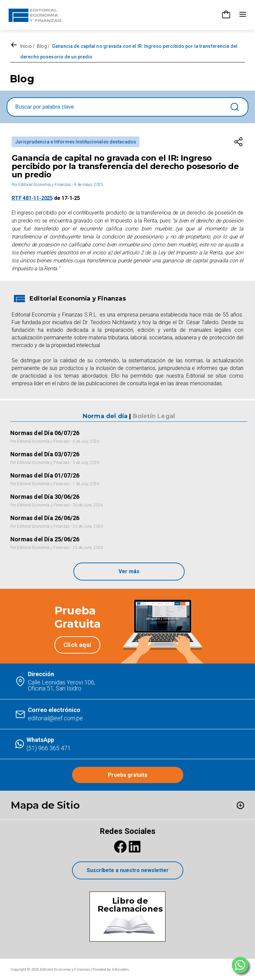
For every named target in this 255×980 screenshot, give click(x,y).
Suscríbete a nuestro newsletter (128, 870)
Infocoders (120, 969)
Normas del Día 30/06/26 (45, 497)
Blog (42, 46)
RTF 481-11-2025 (32, 198)
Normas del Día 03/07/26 (45, 454)
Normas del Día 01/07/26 (45, 475)
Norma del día (105, 416)
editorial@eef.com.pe (55, 718)
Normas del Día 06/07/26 (45, 433)
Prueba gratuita (128, 775)
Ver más (129, 571)
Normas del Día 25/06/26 (45, 539)
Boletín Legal (154, 416)
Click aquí (77, 645)
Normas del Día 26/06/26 (45, 518)
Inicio (26, 46)
